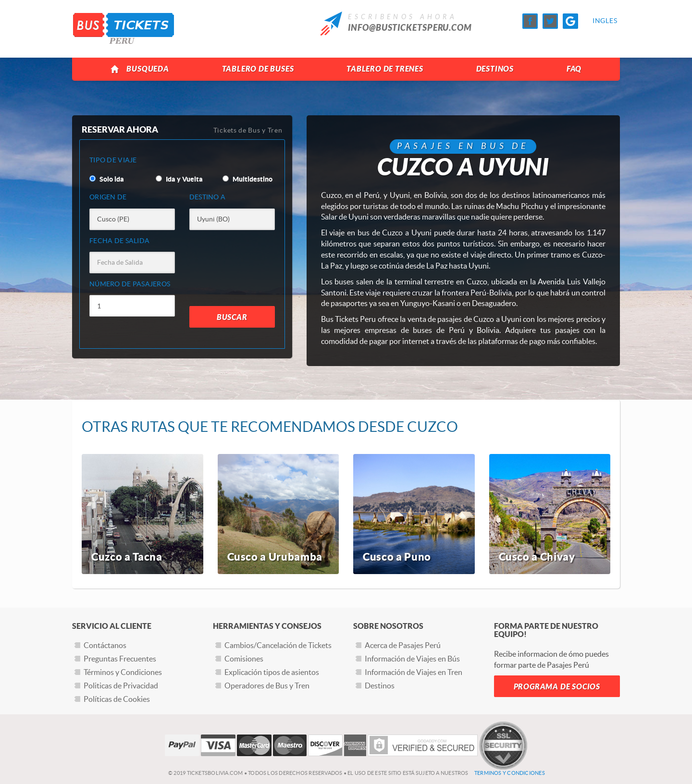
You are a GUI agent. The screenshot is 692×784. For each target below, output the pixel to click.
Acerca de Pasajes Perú (403, 645)
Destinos (495, 69)
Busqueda (140, 69)
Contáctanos (105, 645)
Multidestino (247, 179)
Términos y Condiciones (123, 672)
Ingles (600, 21)
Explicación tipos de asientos (272, 672)
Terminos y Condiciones (510, 773)
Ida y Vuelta (179, 179)
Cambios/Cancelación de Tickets (278, 645)
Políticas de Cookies (117, 699)
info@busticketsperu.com (410, 28)
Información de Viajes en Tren (414, 672)
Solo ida (107, 179)
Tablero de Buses (258, 69)
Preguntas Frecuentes (120, 659)
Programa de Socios (557, 687)
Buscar (232, 317)
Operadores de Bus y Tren (267, 686)
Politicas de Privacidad (121, 686)
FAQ (574, 69)
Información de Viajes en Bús (412, 659)
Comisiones (244, 659)
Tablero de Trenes (385, 69)
